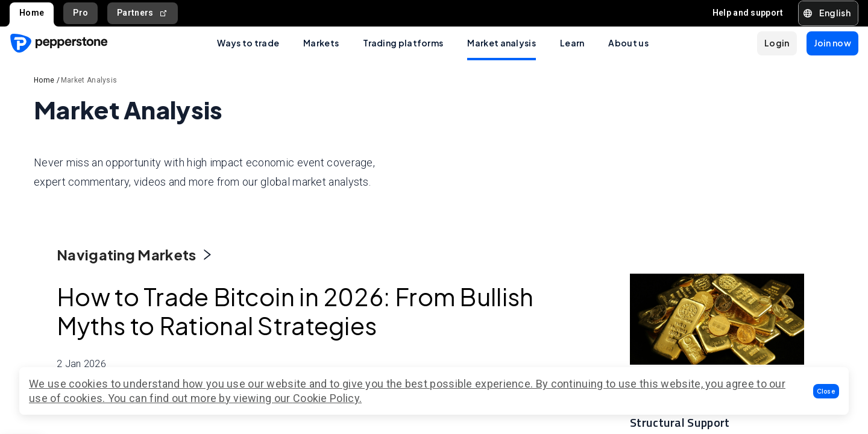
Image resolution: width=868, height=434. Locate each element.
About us (628, 43)
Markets (321, 43)
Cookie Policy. (327, 398)
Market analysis (502, 43)
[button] (826, 391)
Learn (572, 43)
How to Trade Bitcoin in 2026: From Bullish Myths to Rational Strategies (213, 325)
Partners (143, 13)
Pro (80, 13)
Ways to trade (248, 43)
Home (32, 13)
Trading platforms (403, 43)
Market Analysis (89, 80)
